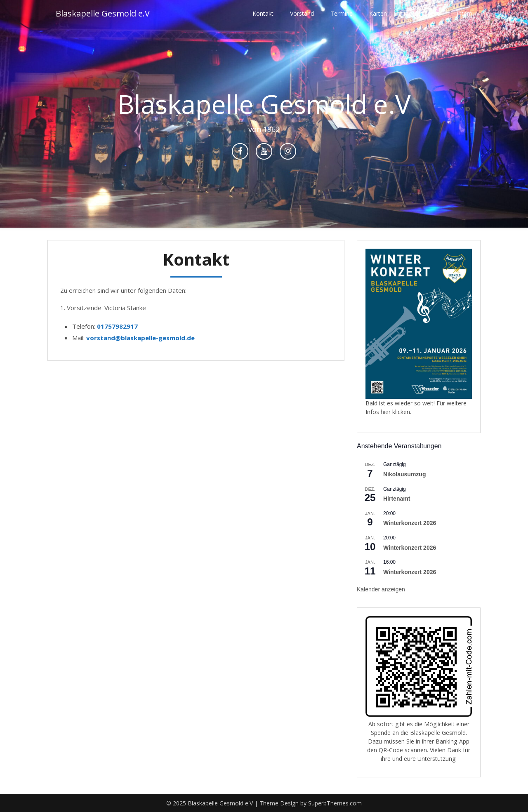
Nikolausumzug (404, 474)
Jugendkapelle (422, 13)
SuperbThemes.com (335, 803)
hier (387, 412)
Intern (464, 13)
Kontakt (263, 13)
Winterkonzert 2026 (410, 523)
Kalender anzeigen (381, 589)
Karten (378, 13)
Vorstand (302, 13)
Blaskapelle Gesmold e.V (103, 13)
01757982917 (117, 326)
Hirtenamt (397, 499)
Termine (342, 13)
